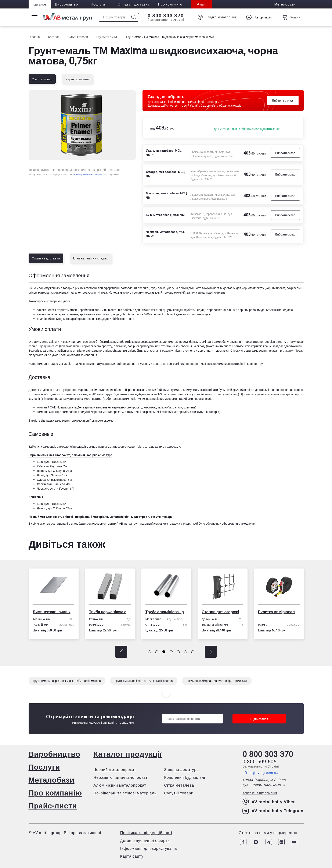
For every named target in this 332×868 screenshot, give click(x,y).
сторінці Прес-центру (248, 364)
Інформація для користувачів (149, 848)
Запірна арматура (181, 769)
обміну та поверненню (88, 174)
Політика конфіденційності (146, 833)
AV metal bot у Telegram (273, 811)
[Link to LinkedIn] (281, 842)
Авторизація (263, 17)
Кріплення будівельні (185, 777)
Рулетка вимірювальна (279, 612)
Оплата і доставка (134, 4)
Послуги (98, 4)
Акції (201, 4)
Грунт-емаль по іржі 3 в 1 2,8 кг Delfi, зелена (144, 681)
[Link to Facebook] (243, 842)
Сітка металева (179, 785)
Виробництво (67, 4)
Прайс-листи (53, 806)
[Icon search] (134, 17)
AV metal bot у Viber (269, 802)
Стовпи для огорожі (221, 612)
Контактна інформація (260, 793)
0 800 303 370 (165, 16)
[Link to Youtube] (294, 842)
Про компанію (55, 793)
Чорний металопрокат (115, 769)
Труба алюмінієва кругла (166, 612)
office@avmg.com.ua (260, 773)
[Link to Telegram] (269, 842)
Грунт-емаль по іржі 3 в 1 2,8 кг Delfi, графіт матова (67, 681)
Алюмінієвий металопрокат (120, 785)
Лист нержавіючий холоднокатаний (54, 612)
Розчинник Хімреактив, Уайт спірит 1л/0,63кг (217, 681)
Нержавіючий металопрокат (120, 777)
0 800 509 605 (259, 761)
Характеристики (77, 79)
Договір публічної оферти (145, 840)
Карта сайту (132, 856)
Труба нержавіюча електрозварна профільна (110, 612)
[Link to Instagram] (256, 842)
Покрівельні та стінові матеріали (125, 793)
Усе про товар (42, 79)
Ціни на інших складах (90, 258)
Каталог (40, 4)
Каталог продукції (128, 754)
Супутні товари (179, 793)
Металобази (52, 780)
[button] (121, 652)
